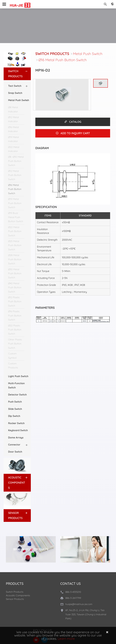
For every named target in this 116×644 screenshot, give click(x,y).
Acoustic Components (17, 483)
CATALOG (73, 122)
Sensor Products (15, 599)
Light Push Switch (18, 376)
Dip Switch (14, 416)
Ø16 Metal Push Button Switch (15, 189)
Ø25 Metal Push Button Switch (15, 245)
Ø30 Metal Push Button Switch (15, 273)
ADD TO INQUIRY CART (73, 133)
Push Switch (15, 402)
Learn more (66, 639)
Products (15, 584)
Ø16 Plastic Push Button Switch (15, 315)
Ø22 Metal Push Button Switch (15, 231)
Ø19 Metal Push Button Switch (15, 203)
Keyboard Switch (18, 430)
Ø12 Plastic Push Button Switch (15, 301)
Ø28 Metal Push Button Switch (15, 259)
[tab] (17, 74)
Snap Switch (15, 93)
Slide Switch (15, 409)
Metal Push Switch (88, 54)
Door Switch (15, 452)
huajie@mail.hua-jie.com (79, 604)
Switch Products (52, 54)
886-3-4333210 (73, 592)
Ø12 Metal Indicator (14, 119)
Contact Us (85, 550)
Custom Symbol (12, 356)
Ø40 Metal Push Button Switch (15, 287)
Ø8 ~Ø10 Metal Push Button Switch (16, 161)
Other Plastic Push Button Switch (15, 344)
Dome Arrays (16, 438)
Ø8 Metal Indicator (13, 109)
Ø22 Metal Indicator (14, 149)
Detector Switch (17, 395)
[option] (62, 95)
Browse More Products (31, 549)
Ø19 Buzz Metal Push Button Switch (16, 217)
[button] (24, 71)
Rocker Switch (16, 423)
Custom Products (13, 365)
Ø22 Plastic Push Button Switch (15, 330)
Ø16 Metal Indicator (13, 129)
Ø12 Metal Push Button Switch (15, 175)
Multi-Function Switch (16, 385)
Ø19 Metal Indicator (14, 139)
